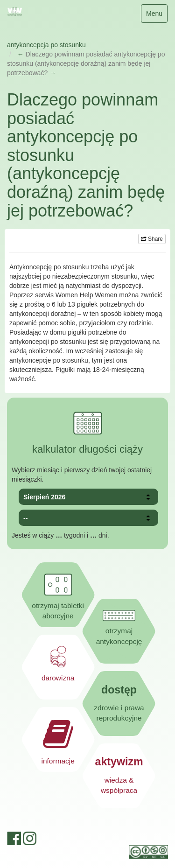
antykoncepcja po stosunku (46, 45)
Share (152, 239)
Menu (157, 16)
